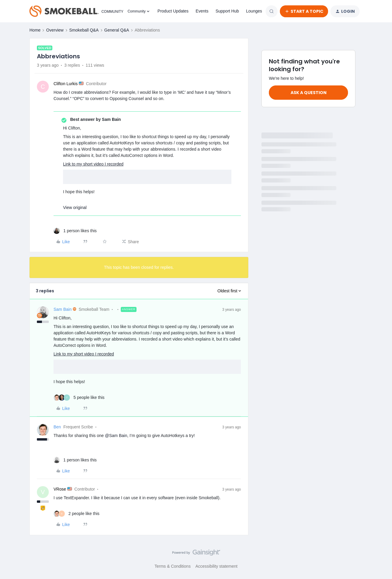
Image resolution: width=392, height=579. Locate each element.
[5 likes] (79, 398)
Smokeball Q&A (84, 30)
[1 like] (75, 231)
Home (35, 30)
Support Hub (227, 11)
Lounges (254, 11)
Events (202, 11)
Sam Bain (63, 309)
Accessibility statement (217, 566)
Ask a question (309, 93)
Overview (55, 30)
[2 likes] (76, 514)
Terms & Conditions (173, 566)
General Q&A (117, 30)
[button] (304, 11)
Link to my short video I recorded (93, 164)
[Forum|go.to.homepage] (75, 11)
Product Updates (173, 11)
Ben (57, 427)
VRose (60, 489)
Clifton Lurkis (66, 84)
